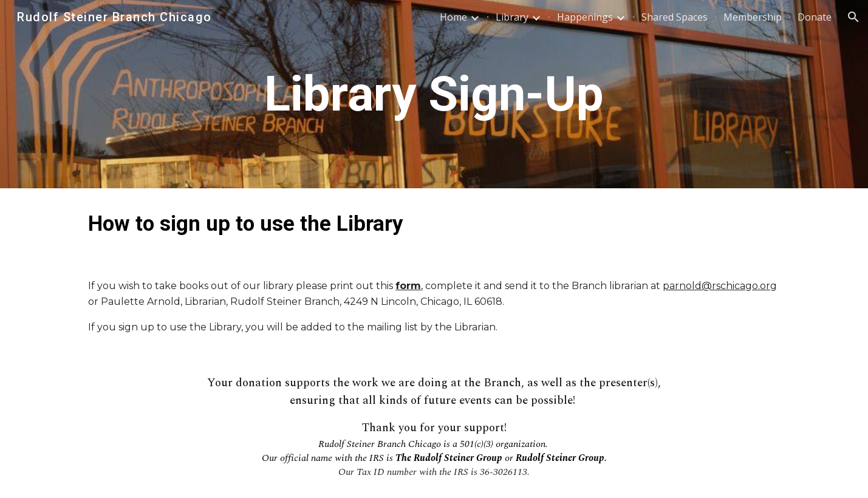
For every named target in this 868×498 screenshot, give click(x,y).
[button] (853, 17)
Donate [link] (815, 17)
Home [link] (453, 17)
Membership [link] (753, 17)
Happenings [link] (585, 17)
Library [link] (512, 17)
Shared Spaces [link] (675, 17)
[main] (434, 94)
